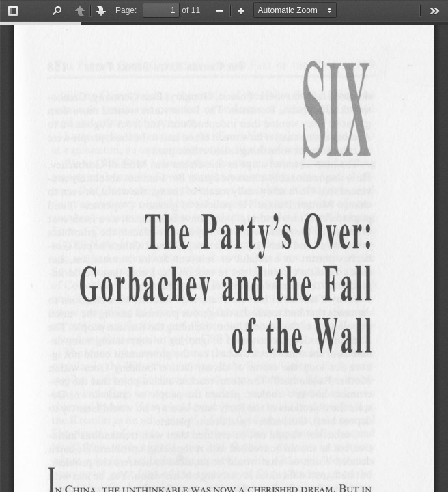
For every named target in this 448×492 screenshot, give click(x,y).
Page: (126, 10)
